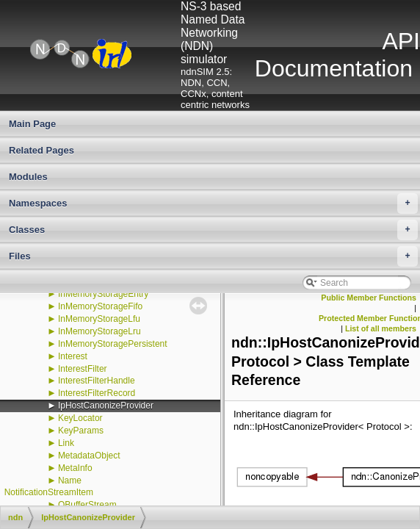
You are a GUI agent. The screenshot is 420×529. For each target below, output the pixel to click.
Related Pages (41, 150)
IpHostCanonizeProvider (106, 406)
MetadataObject (89, 456)
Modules (28, 177)
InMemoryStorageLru (99, 331)
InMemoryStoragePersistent (113, 344)
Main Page (32, 124)
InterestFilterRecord (97, 393)
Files (213, 256)
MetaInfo (75, 468)
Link (66, 443)
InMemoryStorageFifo (100, 306)
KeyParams (81, 431)
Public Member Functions (369, 298)
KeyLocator (80, 418)
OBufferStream (87, 505)
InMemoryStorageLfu (99, 319)
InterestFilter (83, 369)
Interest (73, 356)
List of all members (381, 328)
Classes (213, 230)
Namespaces (213, 204)
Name (70, 481)
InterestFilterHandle (97, 381)
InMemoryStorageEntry (103, 294)
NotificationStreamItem (49, 492)
